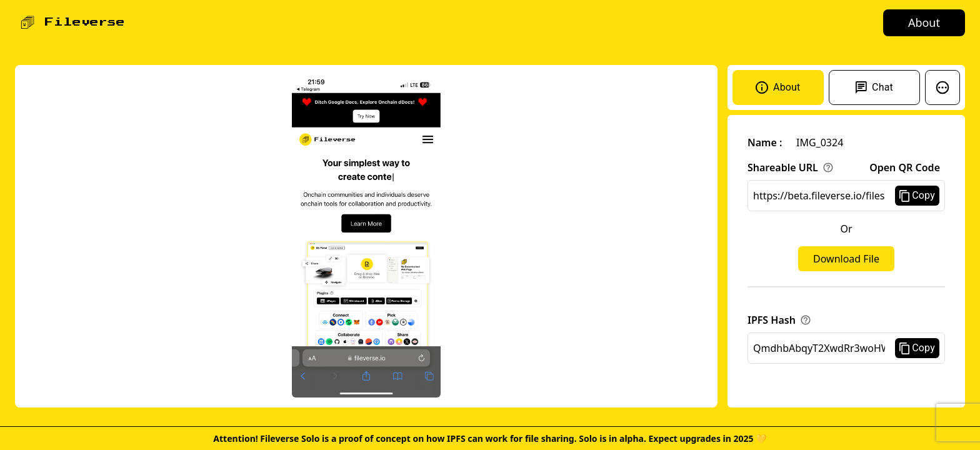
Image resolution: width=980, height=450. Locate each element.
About (924, 22)
